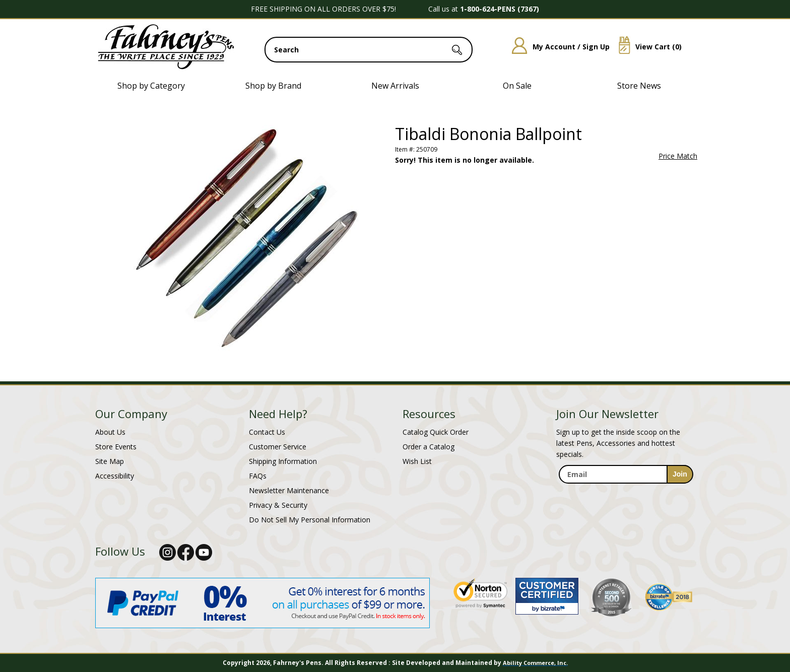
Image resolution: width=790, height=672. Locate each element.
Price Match (678, 156)
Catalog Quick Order (436, 432)
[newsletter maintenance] (626, 494)
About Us (110, 432)
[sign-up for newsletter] (680, 474)
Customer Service (278, 447)
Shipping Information (283, 461)
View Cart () (646, 47)
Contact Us (267, 432)
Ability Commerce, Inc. (535, 663)
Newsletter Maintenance (289, 490)
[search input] (369, 50)
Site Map (110, 461)
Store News (639, 86)
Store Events (116, 447)
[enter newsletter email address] (626, 474)
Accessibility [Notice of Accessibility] (115, 476)
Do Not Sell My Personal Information (310, 520)
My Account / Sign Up (557, 47)
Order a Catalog (429, 447)
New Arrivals (395, 86)
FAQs (258, 476)
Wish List (417, 461)
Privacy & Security (278, 505)
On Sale (517, 86)
